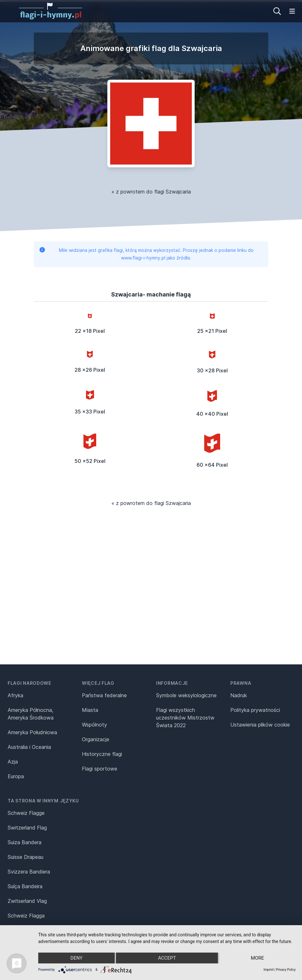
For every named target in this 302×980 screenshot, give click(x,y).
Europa (16, 776)
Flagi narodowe (29, 683)
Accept (167, 958)
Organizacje (96, 739)
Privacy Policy (286, 970)
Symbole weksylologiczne (186, 695)
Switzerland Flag (27, 828)
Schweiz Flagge (26, 813)
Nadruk (239, 695)
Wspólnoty (94, 725)
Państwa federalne (104, 695)
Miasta (90, 710)
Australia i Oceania (29, 747)
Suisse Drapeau (25, 857)
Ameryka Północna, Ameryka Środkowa (31, 714)
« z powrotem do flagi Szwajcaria (151, 192)
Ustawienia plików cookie (260, 725)
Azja (13, 762)
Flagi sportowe (100, 769)
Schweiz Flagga (26, 916)
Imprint (269, 970)
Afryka (15, 695)
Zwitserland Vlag (27, 901)
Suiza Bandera (25, 842)
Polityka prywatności (255, 710)
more (257, 958)
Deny (76, 958)
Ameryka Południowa (32, 732)
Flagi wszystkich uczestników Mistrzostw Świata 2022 (185, 718)
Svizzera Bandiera (29, 872)
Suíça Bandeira (25, 886)
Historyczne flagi (102, 754)
